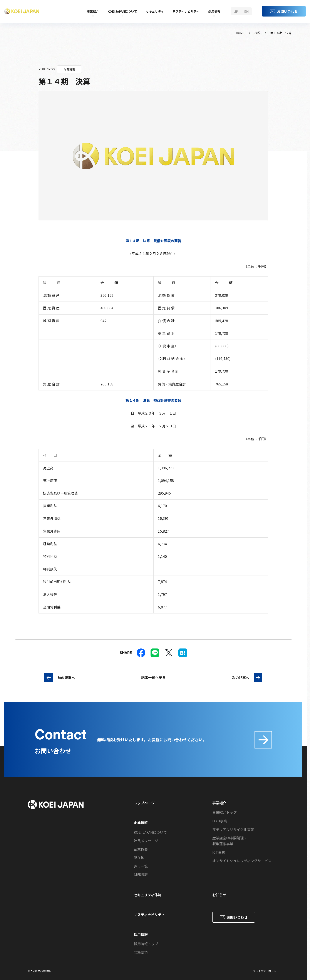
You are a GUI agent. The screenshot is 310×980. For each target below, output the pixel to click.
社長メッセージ (146, 841)
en (246, 12)
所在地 (139, 858)
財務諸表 (69, 69)
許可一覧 (141, 866)
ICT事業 (219, 852)
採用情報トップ (146, 944)
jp (236, 12)
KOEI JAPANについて (122, 11)
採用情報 (214, 11)
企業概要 (141, 849)
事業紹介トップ (225, 812)
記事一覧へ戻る (153, 677)
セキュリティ (155, 11)
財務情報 (141, 875)
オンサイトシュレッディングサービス (242, 861)
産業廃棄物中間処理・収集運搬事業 (230, 841)
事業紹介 (93, 11)
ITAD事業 (220, 821)
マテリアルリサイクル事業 (233, 829)
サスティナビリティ (186, 11)
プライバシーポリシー (266, 971)
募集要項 (141, 952)
